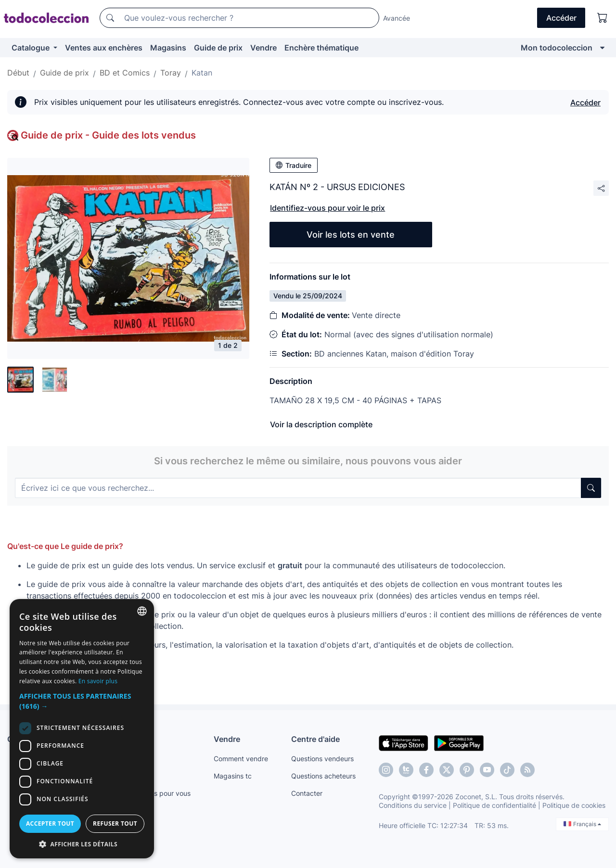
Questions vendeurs (322, 759)
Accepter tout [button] (50, 823)
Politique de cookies (574, 805)
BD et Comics (125, 73)
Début (18, 73)
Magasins (168, 48)
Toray (171, 73)
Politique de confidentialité (494, 805)
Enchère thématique (321, 48)
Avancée (397, 18)
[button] (82, 701)
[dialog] (82, 729)
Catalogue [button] (32, 48)
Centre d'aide (315, 739)
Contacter (307, 793)
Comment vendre (241, 759)
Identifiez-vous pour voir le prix (327, 208)
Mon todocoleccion (557, 48)
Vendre (263, 48)
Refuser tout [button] (115, 823)
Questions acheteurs (323, 776)
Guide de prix (218, 48)
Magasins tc (233, 776)
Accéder (585, 102)
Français (582, 824)
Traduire (294, 165)
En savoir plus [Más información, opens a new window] (98, 681)
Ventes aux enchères (104, 48)
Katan (202, 73)
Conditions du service (413, 805)
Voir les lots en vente (351, 235)
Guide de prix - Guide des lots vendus (108, 135)
